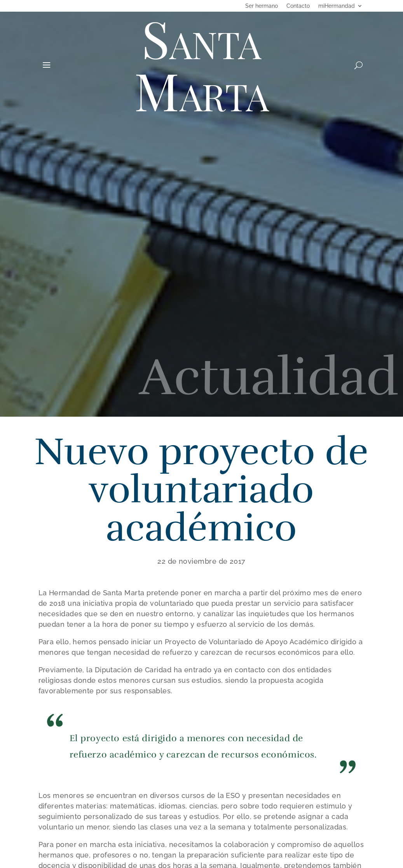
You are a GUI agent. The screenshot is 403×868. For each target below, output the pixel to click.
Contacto (298, 6)
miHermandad (337, 6)
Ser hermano (262, 6)
